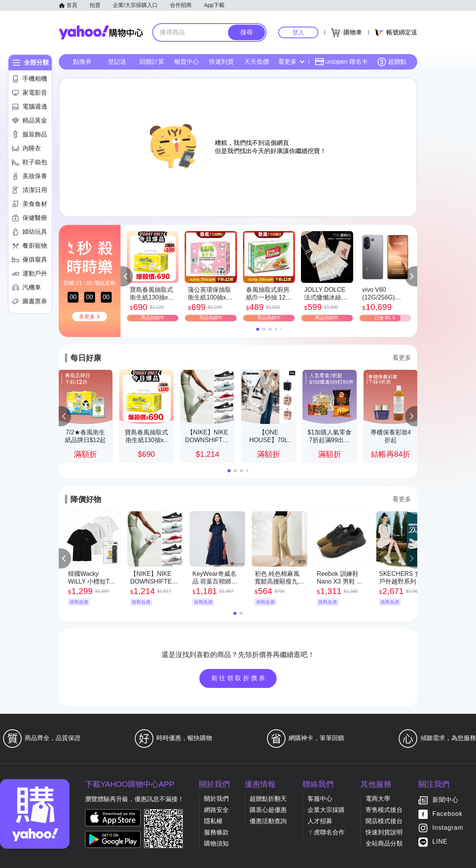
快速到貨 (221, 62)
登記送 (117, 62)
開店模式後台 (384, 821)
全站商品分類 (384, 843)
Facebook (447, 814)
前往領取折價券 (239, 678)
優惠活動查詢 (268, 821)
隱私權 (213, 821)
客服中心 (320, 799)
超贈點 (392, 62)
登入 (298, 32)
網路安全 (216, 810)
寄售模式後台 (384, 810)
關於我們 (216, 799)
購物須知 (216, 843)
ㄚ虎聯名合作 (326, 832)
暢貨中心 (187, 62)
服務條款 (216, 832)
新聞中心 (445, 800)
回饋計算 (152, 62)
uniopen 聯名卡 (341, 62)
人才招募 (320, 821)
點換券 (82, 62)
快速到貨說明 (384, 832)
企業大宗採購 (326, 810)
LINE (440, 842)
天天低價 (257, 62)
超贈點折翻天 (268, 799)
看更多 (291, 62)
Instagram (448, 828)
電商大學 (378, 799)
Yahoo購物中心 (101, 32)
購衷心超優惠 (268, 810)
